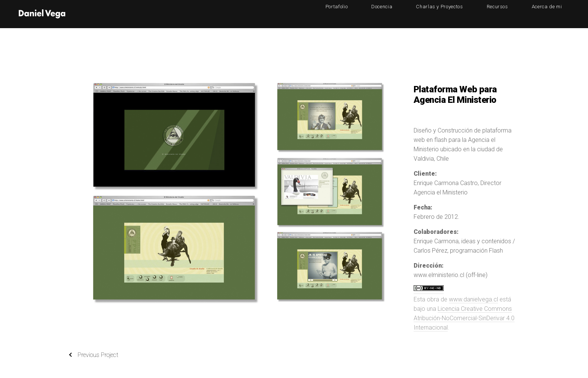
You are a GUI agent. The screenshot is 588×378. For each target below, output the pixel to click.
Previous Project (94, 355)
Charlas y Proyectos (476, 14)
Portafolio (402, 14)
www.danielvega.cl (473, 299)
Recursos (519, 14)
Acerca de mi (554, 14)
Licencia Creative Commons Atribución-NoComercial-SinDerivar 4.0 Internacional (464, 318)
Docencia (433, 14)
